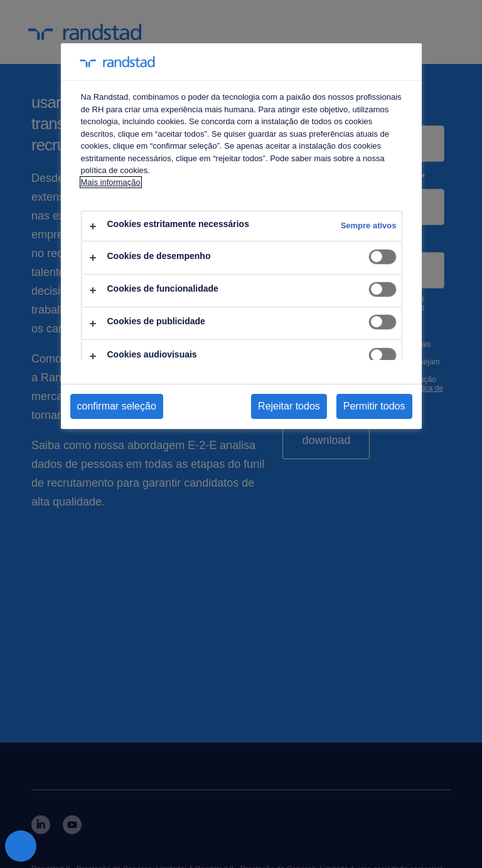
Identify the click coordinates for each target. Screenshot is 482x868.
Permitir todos (374, 406)
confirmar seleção (117, 406)
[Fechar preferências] (21, 846)
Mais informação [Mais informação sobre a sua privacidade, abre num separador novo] (111, 182)
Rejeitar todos (289, 406)
